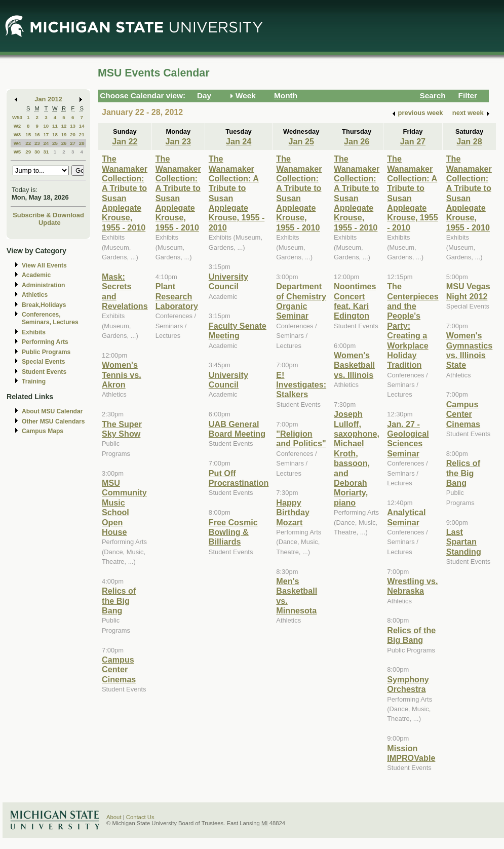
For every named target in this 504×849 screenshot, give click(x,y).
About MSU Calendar (52, 411)
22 (28, 143)
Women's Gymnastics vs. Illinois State (470, 350)
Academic (36, 275)
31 (46, 152)
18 (55, 134)
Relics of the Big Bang (119, 601)
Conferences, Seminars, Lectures (50, 318)
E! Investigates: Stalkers (301, 385)
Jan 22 (125, 141)
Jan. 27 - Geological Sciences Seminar (408, 439)
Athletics (35, 295)
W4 (17, 143)
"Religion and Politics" (301, 438)
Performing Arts (45, 342)
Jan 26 (357, 141)
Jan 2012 (48, 99)
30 (37, 152)
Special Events (43, 362)
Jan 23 (178, 141)
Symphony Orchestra (408, 684)
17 (46, 134)
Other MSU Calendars (53, 421)
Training (34, 381)
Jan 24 (239, 141)
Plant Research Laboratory (177, 296)
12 (64, 126)
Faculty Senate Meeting (238, 331)
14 (82, 126)
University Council (228, 281)
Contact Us (140, 817)
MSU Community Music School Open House (124, 507)
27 (73, 143)
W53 (17, 117)
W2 (17, 126)
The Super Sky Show (122, 429)
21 (82, 134)
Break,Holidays (44, 305)
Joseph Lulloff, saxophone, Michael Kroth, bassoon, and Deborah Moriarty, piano (357, 458)
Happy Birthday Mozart (293, 512)
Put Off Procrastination (239, 478)
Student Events (44, 372)
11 (55, 126)
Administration (43, 285)
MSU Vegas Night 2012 (468, 291)
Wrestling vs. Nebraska (412, 586)
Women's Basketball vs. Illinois (354, 365)
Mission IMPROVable (411, 753)
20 (73, 134)
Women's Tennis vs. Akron (122, 375)
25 (55, 143)
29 (28, 152)
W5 (17, 152)
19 (64, 134)
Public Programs (46, 352)
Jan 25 (301, 141)
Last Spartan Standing (464, 542)
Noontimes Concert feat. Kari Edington (355, 301)
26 (64, 143)
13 (73, 126)
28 (82, 143)
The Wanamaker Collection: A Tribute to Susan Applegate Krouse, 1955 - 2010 (125, 193)
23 (37, 143)
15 (28, 134)
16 (37, 134)
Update (50, 223)
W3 (17, 134)
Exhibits (34, 332)
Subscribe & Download (48, 215)
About (114, 817)
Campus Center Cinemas (119, 669)
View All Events (44, 265)
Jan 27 (413, 141)
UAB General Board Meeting (237, 429)
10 (46, 126)
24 (46, 143)
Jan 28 (469, 141)
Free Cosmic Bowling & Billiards (233, 532)
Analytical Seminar (406, 517)
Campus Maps (43, 431)
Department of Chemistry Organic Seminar (301, 301)
